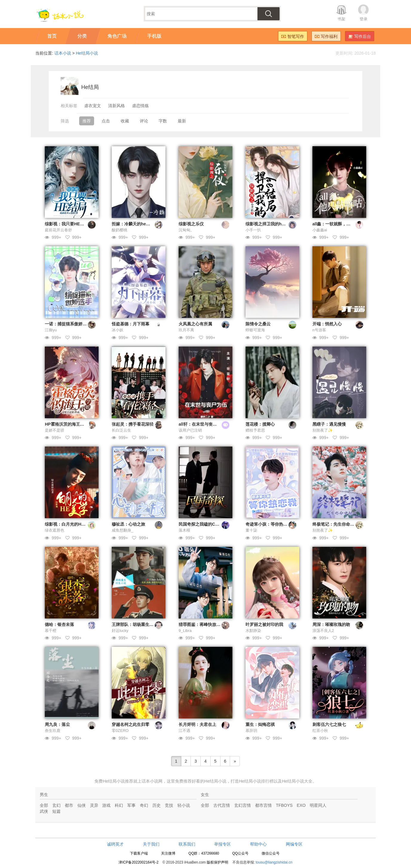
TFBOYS (284, 805)
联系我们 (187, 844)
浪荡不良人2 (323, 631)
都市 (69, 805)
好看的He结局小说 (209, 781)
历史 (157, 805)
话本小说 (63, 53)
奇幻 (144, 805)
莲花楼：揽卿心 (260, 424)
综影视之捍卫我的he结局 (269, 224)
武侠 (44, 811)
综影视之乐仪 (191, 224)
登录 (364, 19)
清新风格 (116, 106)
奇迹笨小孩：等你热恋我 (269, 524)
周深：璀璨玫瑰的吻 (331, 624)
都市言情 (263, 805)
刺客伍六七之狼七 (329, 724)
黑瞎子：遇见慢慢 (329, 424)
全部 (44, 805)
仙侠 (82, 805)
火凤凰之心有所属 (195, 324)
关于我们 (151, 844)
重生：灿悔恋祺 (260, 724)
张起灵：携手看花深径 (133, 424)
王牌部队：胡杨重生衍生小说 (139, 624)
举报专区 (223, 844)
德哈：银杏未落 (59, 624)
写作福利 (326, 36)
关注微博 (168, 853)
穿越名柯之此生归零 (131, 724)
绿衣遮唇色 (55, 530)
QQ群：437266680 (204, 853)
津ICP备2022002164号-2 (138, 862)
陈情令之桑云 (258, 324)
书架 (341, 19)
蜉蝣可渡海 (255, 330)
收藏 (125, 121)
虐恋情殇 (140, 106)
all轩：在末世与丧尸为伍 (202, 424)
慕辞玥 (251, 731)
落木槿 (184, 530)
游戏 (106, 805)
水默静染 (253, 631)
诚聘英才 (115, 844)
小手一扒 (253, 230)
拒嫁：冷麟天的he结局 (133, 224)
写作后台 (360, 36)
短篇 (56, 811)
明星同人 (318, 805)
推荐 (87, 121)
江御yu (51, 330)
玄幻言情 (243, 805)
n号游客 (319, 330)
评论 (144, 121)
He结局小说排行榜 (256, 781)
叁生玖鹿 (53, 731)
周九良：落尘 (57, 724)
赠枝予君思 (255, 430)
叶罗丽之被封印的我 (264, 624)
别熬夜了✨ (323, 430)
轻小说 (184, 805)
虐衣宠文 (93, 106)
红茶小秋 (320, 731)
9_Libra (185, 631)
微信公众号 (271, 853)
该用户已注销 (190, 430)
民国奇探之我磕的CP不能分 (204, 524)
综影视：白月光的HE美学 (69, 524)
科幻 (119, 805)
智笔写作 (293, 36)
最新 (182, 121)
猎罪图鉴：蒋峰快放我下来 (204, 624)
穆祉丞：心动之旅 (128, 524)
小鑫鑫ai (320, 230)
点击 (106, 121)
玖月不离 (186, 330)
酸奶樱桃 (119, 230)
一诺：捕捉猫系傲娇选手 (68, 324)
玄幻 (56, 805)
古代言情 (222, 805)
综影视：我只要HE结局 (66, 224)
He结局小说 (87, 53)
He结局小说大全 (297, 781)
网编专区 (294, 844)
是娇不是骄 (55, 430)
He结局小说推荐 (118, 781)
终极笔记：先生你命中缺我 (338, 524)
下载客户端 (139, 853)
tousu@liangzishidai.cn (274, 862)
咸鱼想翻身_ (122, 530)
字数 (163, 121)
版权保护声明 (217, 862)
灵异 (94, 805)
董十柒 (251, 530)
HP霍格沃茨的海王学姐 (66, 424)
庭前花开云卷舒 (58, 230)
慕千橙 (51, 631)
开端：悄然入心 (327, 324)
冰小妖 (118, 330)
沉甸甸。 (186, 230)
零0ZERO (120, 731)
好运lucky (120, 631)
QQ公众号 (240, 853)
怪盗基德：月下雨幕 (131, 324)
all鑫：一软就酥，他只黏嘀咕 (340, 224)
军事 (131, 805)
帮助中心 (258, 844)
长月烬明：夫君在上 (197, 724)
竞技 (169, 805)
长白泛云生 (121, 430)
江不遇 (184, 731)
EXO (301, 805)
